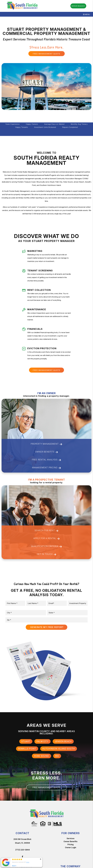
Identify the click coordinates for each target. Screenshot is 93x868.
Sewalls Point (27, 749)
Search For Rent (46, 531)
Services (71, 838)
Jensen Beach (63, 741)
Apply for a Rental (47, 539)
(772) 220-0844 (22, 850)
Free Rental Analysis (46, 460)
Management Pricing (47, 468)
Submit (46, 627)
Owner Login (71, 847)
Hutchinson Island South (59, 749)
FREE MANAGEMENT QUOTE (46, 54)
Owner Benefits (46, 452)
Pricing (71, 844)
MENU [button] (86, 14)
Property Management (46, 444)
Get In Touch (47, 554)
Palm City (43, 741)
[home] (22, 6)
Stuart (26, 741)
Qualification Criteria (47, 547)
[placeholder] (15, 603)
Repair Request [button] (78, 6)
